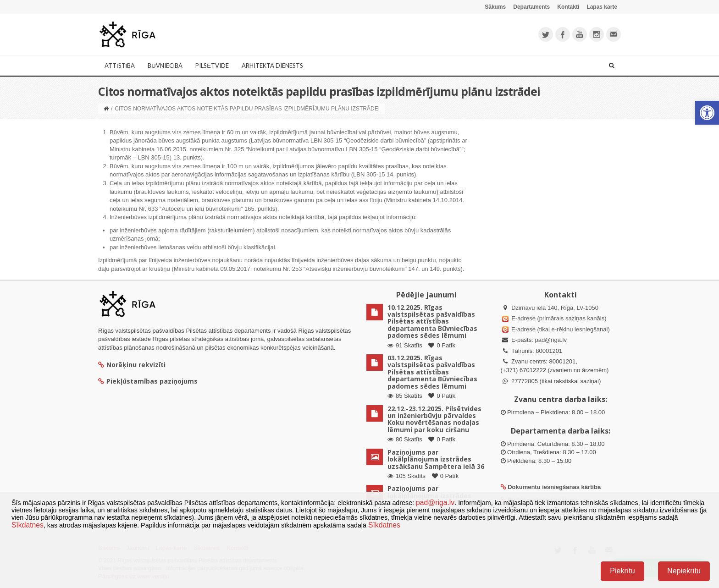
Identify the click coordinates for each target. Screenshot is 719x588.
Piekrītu (622, 571)
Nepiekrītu (684, 571)
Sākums (495, 7)
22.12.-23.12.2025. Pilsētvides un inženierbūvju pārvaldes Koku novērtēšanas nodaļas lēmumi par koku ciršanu (434, 419)
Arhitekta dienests (272, 66)
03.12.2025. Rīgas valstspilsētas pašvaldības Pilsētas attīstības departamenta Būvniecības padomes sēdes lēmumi (432, 372)
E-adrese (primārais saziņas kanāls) (559, 318)
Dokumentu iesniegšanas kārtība (554, 487)
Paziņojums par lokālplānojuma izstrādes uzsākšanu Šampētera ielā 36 (436, 459)
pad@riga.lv (551, 340)
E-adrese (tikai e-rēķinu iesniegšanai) (560, 329)
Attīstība (120, 66)
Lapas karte (602, 7)
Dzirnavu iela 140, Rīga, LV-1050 (555, 308)
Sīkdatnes (28, 525)
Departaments (531, 7)
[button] (707, 113)
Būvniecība (165, 66)
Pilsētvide (212, 66)
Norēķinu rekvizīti (132, 365)
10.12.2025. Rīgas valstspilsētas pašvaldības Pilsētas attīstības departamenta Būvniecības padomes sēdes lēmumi (432, 321)
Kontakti (568, 7)
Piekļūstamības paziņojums (148, 381)
